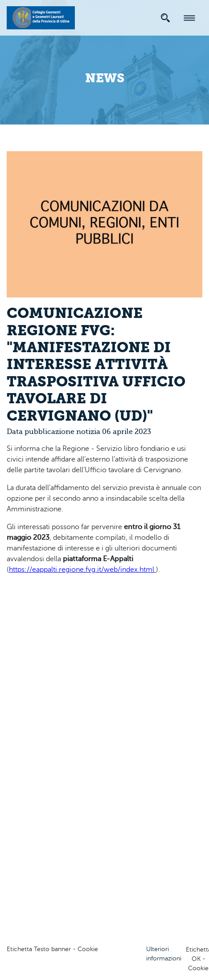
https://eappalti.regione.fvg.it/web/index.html (82, 570)
